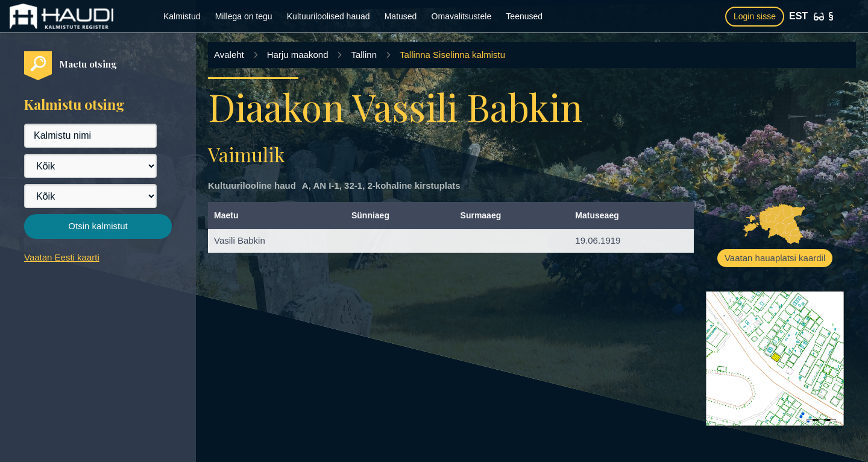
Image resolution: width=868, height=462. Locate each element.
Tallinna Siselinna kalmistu (452, 55)
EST (798, 16)
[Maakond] (90, 166)
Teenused (524, 16)
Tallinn (364, 55)
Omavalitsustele (462, 16)
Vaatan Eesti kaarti (62, 257)
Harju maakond (298, 55)
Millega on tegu (244, 16)
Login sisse (755, 16)
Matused (401, 16)
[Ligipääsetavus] (819, 17)
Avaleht (229, 55)
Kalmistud (182, 16)
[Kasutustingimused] (831, 16)
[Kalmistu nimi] (90, 136)
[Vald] (90, 196)
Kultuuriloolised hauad (329, 16)
